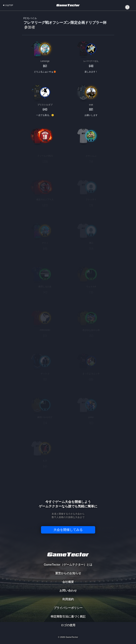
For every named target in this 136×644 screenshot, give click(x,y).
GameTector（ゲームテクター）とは (68, 565)
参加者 (30, 27)
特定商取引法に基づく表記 (68, 617)
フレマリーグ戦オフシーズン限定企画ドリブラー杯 (65, 23)
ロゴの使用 (68, 625)
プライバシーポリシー (68, 608)
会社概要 (68, 582)
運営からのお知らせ (68, 573)
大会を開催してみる (68, 530)
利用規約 (68, 599)
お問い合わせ (68, 591)
